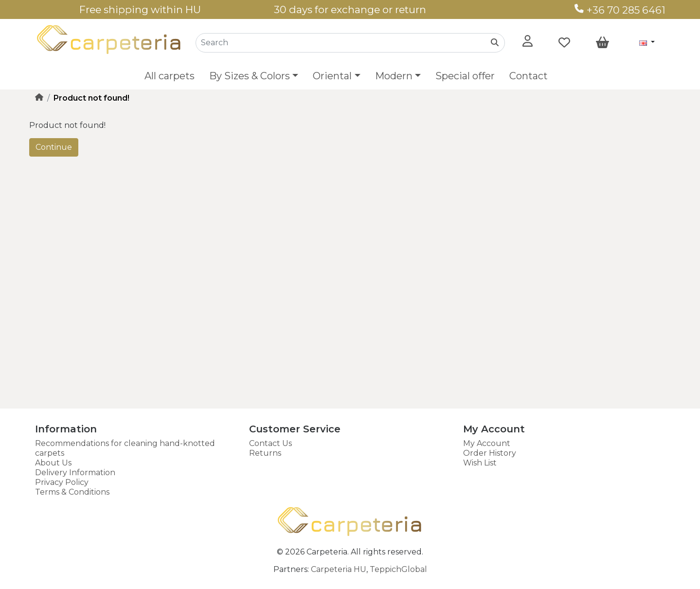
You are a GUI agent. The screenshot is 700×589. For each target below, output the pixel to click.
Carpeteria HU (339, 569)
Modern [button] (394, 76)
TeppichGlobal (398, 569)
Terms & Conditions (72, 492)
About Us (53, 463)
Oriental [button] (332, 76)
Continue (54, 147)
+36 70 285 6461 (620, 10)
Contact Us (270, 443)
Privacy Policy (62, 482)
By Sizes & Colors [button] (250, 76)
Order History (490, 453)
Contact (529, 76)
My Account (487, 443)
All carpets (170, 76)
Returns (265, 453)
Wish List (480, 463)
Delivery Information (75, 473)
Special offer (465, 76)
